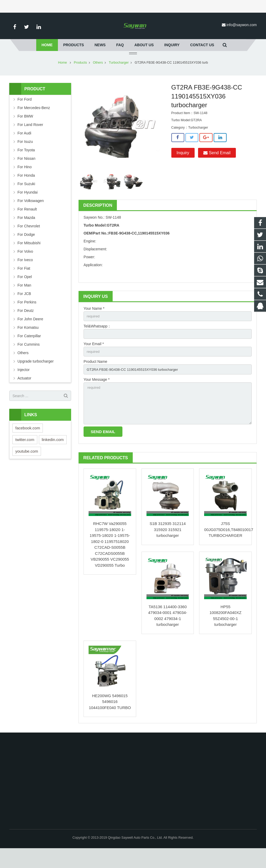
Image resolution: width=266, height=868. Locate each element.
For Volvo (25, 267)
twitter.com (25, 455)
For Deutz (26, 326)
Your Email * (94, 360)
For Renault (27, 225)
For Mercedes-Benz (34, 123)
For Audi (24, 149)
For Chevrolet (29, 242)
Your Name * (94, 324)
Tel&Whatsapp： (97, 342)
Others (98, 78)
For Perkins (27, 318)
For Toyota (26, 166)
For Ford (25, 115)
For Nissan (26, 174)
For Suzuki (26, 199)
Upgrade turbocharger (36, 377)
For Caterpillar (29, 351)
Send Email (217, 168)
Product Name (95, 379)
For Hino (25, 182)
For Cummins (29, 360)
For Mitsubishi (29, 259)
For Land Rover (30, 140)
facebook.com (28, 444)
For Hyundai (27, 208)
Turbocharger (119, 78)
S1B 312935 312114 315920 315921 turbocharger (168, 549)
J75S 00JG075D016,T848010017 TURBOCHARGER (229, 549)
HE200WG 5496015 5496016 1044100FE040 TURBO (110, 721)
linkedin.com (53, 455)
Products (80, 78)
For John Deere (30, 335)
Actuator (24, 394)
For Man (24, 301)
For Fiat (24, 284)
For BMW (25, 132)
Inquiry (183, 168)
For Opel (25, 292)
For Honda (26, 191)
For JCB (24, 309)
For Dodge (26, 250)
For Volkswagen (31, 216)
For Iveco (25, 275)
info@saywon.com (242, 25)
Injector (24, 385)
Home (63, 78)
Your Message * (97, 397)
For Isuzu (25, 157)
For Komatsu (28, 343)
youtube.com (27, 467)
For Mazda (26, 233)
